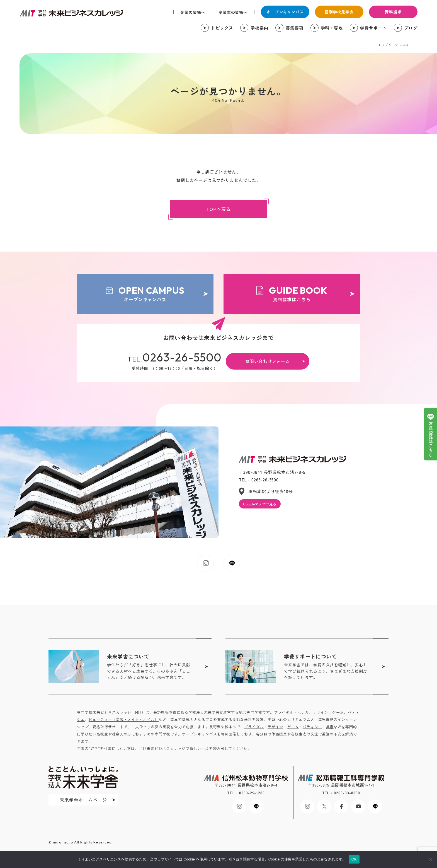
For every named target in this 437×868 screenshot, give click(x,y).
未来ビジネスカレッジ (71, 13)
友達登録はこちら (431, 439)
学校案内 (259, 28)
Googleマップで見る (260, 504)
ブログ (411, 28)
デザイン (321, 712)
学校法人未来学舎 (204, 712)
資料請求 (393, 12)
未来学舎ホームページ (83, 800)
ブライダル (254, 727)
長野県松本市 (165, 712)
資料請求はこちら (292, 294)
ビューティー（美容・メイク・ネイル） (124, 719)
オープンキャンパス (285, 12)
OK (354, 859)
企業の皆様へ (193, 12)
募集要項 (295, 28)
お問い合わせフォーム (268, 361)
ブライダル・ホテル (292, 712)
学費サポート (373, 28)
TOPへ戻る (219, 209)
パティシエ (312, 727)
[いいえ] (430, 859)
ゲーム (338, 712)
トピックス (222, 28)
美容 (330, 727)
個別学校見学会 (339, 12)
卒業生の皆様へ (233, 12)
